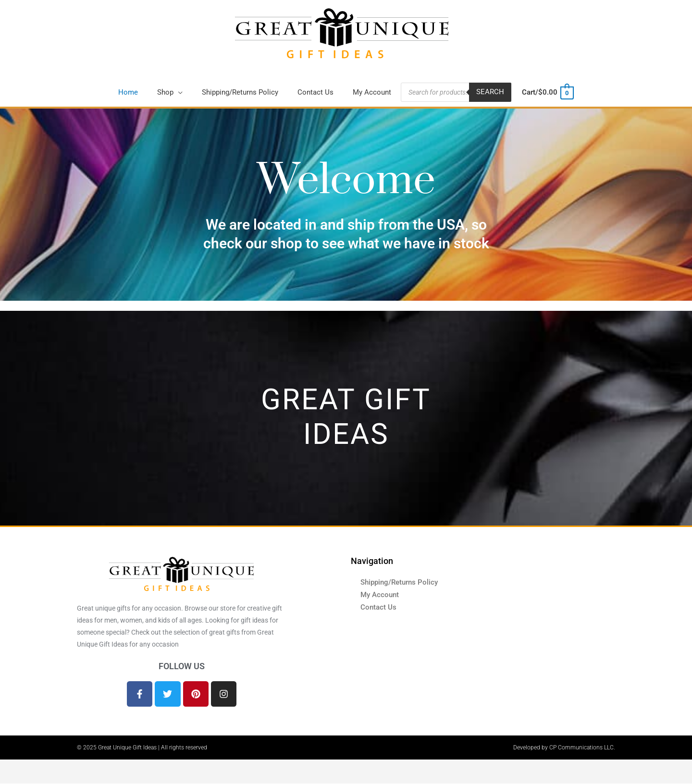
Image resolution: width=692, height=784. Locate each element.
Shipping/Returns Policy (399, 583)
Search (490, 93)
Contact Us (378, 608)
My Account (380, 595)
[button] (170, 93)
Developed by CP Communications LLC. (564, 748)
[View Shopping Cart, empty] (547, 93)
